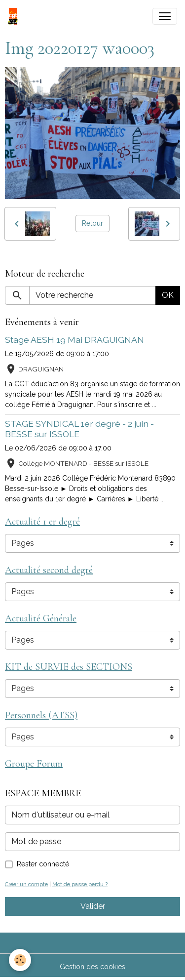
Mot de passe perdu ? (80, 884)
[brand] (15, 16)
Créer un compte (26, 884)
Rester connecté (43, 864)
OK (168, 295)
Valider (93, 906)
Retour (92, 223)
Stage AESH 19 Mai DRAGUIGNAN (74, 340)
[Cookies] (20, 960)
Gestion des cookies (92, 967)
